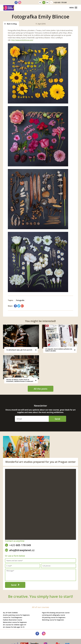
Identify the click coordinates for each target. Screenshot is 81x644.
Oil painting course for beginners (54, 617)
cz (40, 3)
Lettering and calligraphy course (53, 615)
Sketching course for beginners (53, 620)
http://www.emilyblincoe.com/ (22, 40)
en (44, 3)
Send (57, 419)
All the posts (41, 389)
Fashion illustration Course (13, 620)
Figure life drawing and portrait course (56, 613)
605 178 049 (58, 3)
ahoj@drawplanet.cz (20, 550)
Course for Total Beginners (13, 617)
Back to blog (11, 24)
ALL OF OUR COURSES (10, 613)
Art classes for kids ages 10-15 (14, 627)
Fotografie (20, 300)
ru (47, 3)
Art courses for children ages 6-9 (14, 625)
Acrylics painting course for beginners (16, 615)
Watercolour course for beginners (15, 622)
